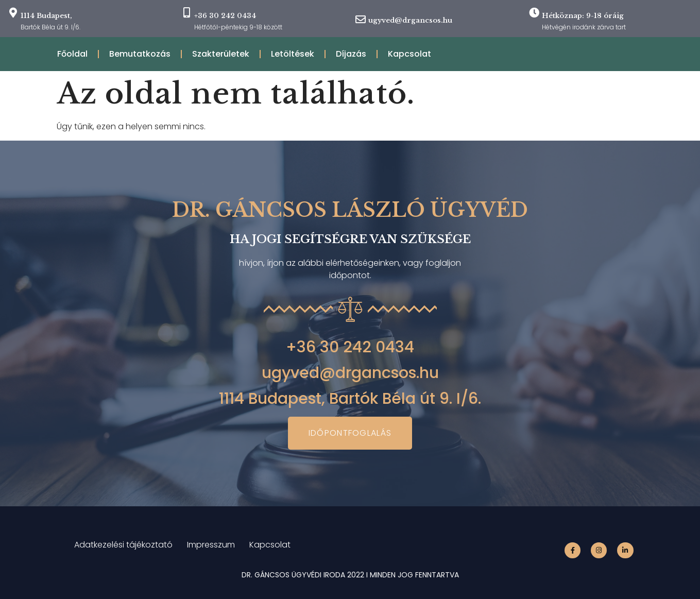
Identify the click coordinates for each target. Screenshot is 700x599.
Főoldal (72, 54)
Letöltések (293, 54)
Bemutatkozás (140, 54)
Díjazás (351, 54)
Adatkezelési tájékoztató (123, 545)
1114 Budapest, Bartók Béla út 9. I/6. (350, 399)
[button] (350, 433)
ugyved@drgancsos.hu (410, 20)
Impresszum (211, 545)
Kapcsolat (409, 54)
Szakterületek (221, 54)
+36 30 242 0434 (350, 347)
